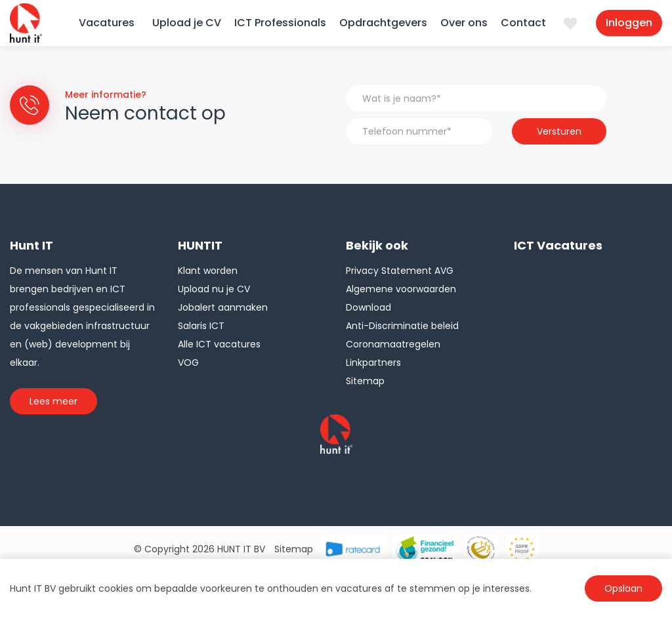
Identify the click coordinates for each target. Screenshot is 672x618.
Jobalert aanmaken (223, 307)
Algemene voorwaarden (401, 289)
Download (368, 307)
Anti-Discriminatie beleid (402, 326)
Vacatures (107, 23)
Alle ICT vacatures (219, 344)
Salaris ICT (201, 326)
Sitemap (365, 381)
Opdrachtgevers (383, 23)
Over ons (464, 23)
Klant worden (208, 271)
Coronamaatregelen (393, 344)
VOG (188, 363)
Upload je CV (187, 23)
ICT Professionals (280, 23)
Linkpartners (373, 363)
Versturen (559, 131)
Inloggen (629, 23)
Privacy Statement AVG (400, 271)
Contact (523, 23)
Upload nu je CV (214, 289)
